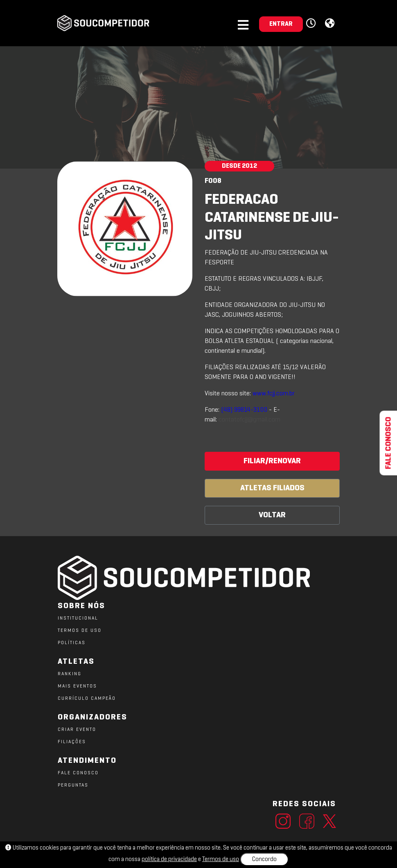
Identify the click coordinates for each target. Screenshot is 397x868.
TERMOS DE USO (80, 631)
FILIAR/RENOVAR (272, 461)
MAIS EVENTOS (77, 686)
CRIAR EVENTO (77, 730)
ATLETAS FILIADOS (272, 488)
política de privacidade (169, 859)
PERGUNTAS (73, 785)
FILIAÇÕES (72, 742)
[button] (312, 24)
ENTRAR (281, 24)
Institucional (78, 618)
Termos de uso (221, 859)
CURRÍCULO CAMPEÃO (87, 699)
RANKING (70, 674)
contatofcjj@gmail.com (249, 420)
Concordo (264, 859)
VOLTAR (272, 515)
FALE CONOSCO (78, 773)
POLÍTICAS (72, 643)
